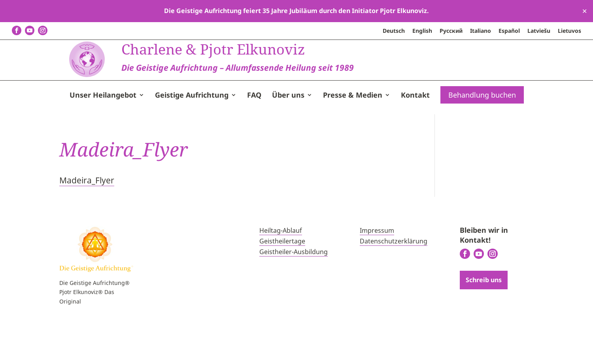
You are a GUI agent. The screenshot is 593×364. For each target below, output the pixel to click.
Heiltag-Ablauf (281, 262)
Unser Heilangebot (103, 127)
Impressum (377, 262)
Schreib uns (484, 311)
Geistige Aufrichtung (192, 127)
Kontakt (415, 127)
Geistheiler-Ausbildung (294, 283)
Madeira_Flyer (87, 212)
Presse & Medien (353, 127)
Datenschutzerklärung (394, 273)
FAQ (254, 127)
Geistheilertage (282, 273)
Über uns (288, 127)
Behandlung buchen (482, 126)
